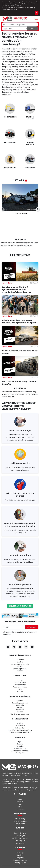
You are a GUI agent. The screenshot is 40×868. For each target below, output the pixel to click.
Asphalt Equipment (20, 669)
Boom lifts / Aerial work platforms (20, 730)
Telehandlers (20, 726)
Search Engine (20, 836)
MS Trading (20, 843)
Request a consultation (20, 606)
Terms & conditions (20, 821)
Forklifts (20, 723)
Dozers (20, 666)
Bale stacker (20, 728)
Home (20, 799)
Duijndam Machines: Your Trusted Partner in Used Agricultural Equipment (19, 321)
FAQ (20, 804)
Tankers (20, 691)
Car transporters (20, 685)
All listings (20, 853)
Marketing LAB (20, 841)
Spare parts (20, 753)
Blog (20, 807)
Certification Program (20, 838)
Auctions (20, 855)
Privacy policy (20, 819)
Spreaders (20, 710)
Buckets (20, 744)
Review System (20, 833)
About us (20, 802)
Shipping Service (20, 863)
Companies (20, 858)
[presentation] (3, 209)
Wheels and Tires (20, 748)
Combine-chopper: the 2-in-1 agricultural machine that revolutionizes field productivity (16, 290)
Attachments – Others (20, 751)
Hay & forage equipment (20, 714)
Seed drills (20, 705)
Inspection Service (20, 860)
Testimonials (20, 824)
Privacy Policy (20, 632)
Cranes (20, 671)
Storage (20, 712)
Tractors (20, 701)
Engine (20, 742)
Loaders (20, 662)
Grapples (20, 746)
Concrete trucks (20, 682)
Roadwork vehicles (20, 687)
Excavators (20, 660)
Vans (20, 689)
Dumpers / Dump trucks (20, 664)
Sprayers (20, 707)
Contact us (20, 809)
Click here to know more (9, 10)
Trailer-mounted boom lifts (20, 732)
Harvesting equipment (20, 703)
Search (33, 28)
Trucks (20, 680)
